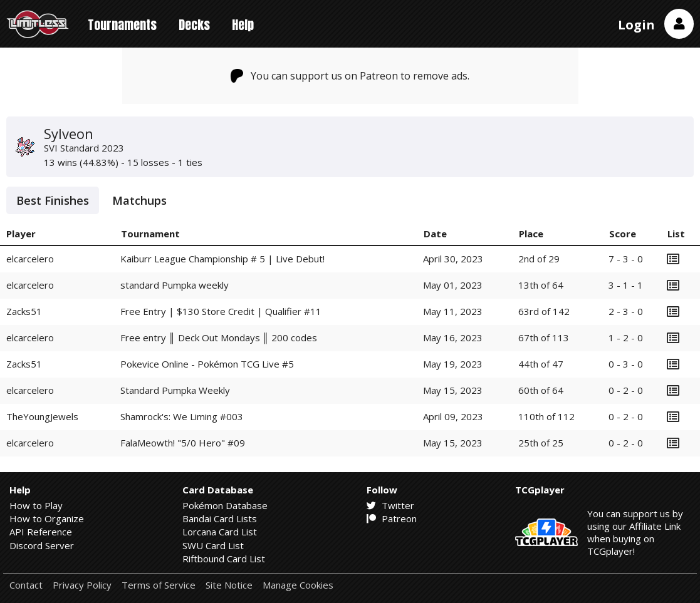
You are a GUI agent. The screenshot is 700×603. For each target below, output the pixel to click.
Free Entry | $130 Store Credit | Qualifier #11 (221, 311)
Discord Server (42, 545)
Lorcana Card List (220, 532)
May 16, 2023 (453, 338)
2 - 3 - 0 (626, 311)
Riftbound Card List (224, 559)
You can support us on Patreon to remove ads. (350, 76)
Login (636, 25)
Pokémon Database (225, 505)
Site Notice (229, 585)
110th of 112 (546, 416)
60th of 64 (541, 390)
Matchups (139, 200)
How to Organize (47, 518)
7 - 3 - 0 (626, 259)
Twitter (390, 505)
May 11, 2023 (453, 311)
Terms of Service (159, 585)
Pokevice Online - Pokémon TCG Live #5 (207, 364)
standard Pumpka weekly (175, 285)
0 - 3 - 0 (626, 364)
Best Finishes (53, 200)
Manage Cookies (298, 585)
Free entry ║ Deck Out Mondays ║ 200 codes (219, 338)
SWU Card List (213, 545)
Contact (26, 585)
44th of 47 (541, 364)
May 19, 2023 (453, 364)
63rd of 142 (544, 311)
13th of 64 (541, 285)
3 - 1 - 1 (626, 285)
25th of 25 (541, 443)
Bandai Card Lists (220, 518)
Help (243, 25)
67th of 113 (544, 338)
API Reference (41, 532)
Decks (194, 25)
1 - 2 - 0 (626, 338)
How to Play (36, 505)
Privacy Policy (82, 585)
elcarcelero (30, 259)
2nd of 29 (539, 259)
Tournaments (122, 25)
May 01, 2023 (453, 285)
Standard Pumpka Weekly (175, 390)
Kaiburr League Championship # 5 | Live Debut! (222, 259)
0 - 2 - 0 (626, 390)
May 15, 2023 (453, 390)
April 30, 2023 (453, 259)
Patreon (392, 518)
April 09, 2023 (453, 416)
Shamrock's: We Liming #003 (182, 416)
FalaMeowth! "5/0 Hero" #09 (183, 443)
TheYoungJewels (42, 416)
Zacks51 (24, 311)
